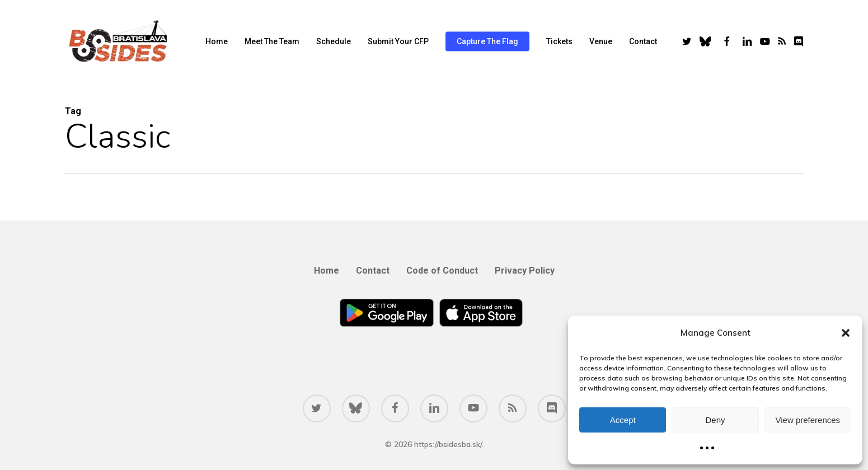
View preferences (808, 420)
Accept (623, 420)
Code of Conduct (442, 271)
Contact (373, 271)
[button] (846, 333)
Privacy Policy (525, 271)
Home (327, 271)
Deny (715, 420)
